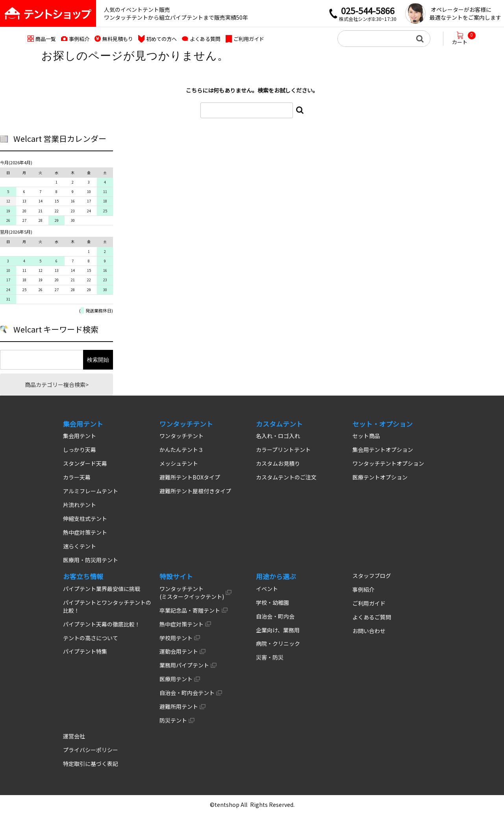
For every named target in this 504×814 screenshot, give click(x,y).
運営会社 (74, 736)
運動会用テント (179, 651)
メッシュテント (179, 463)
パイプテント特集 (85, 651)
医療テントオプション (380, 477)
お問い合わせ (369, 631)
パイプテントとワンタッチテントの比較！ (107, 606)
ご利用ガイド (249, 39)
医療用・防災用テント (91, 560)
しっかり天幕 (80, 450)
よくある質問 (205, 39)
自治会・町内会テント (187, 693)
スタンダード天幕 (85, 463)
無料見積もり (118, 39)
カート (464, 39)
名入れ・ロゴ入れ (278, 436)
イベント (267, 589)
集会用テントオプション (383, 450)
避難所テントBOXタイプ (190, 477)
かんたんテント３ (182, 450)
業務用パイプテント (184, 665)
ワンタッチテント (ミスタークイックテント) (192, 593)
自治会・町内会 (275, 616)
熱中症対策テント (85, 532)
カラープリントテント (283, 450)
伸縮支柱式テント (85, 519)
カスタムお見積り (278, 463)
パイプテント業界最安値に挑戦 (102, 589)
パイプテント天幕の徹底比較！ (102, 624)
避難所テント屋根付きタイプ (195, 491)
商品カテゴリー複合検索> (57, 385)
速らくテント (80, 546)
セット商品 (366, 436)
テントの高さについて (91, 638)
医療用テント (176, 679)
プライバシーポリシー (91, 750)
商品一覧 (46, 39)
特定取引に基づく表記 (91, 764)
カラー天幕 (77, 477)
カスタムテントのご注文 (286, 477)
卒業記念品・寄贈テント (190, 610)
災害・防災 (270, 657)
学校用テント (176, 638)
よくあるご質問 (372, 617)
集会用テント (80, 436)
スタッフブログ (372, 576)
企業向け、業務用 (278, 630)
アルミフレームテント (91, 491)
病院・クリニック (278, 643)
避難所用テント (179, 706)
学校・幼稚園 (272, 602)
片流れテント (80, 505)
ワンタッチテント (182, 436)
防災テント (173, 720)
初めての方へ (161, 39)
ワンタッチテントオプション (388, 463)
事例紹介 (79, 39)
